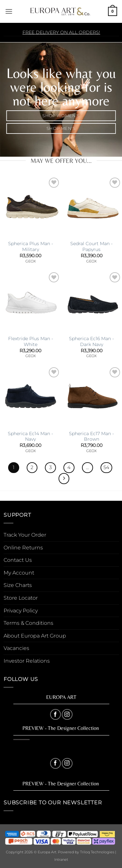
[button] (9, 11)
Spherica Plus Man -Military (31, 246)
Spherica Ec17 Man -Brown (91, 436)
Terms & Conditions (28, 623)
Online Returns (23, 548)
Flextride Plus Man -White (31, 341)
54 (106, 467)
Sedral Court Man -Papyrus (91, 246)
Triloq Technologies (97, 852)
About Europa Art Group (35, 636)
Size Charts (18, 585)
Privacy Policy (21, 611)
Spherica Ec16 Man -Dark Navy (91, 341)
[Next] (64, 479)
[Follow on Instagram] (67, 714)
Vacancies (16, 648)
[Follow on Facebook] (55, 714)
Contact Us (18, 560)
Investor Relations (27, 661)
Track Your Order (25, 535)
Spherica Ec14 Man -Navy (30, 436)
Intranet (61, 860)
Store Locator (21, 598)
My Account (19, 573)
